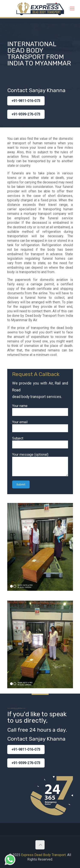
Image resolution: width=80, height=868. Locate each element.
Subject (40, 442)
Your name (40, 410)
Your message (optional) (40, 464)
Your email (40, 426)
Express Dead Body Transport (43, 855)
